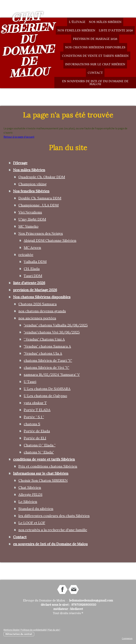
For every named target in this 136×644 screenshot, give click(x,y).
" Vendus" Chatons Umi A (44, 339)
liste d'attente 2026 (116, 30)
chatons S (32, 424)
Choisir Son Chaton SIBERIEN (43, 480)
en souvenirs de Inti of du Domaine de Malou (95, 83)
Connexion (127, 638)
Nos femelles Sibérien (76, 30)
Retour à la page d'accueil (19, 137)
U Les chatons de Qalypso (45, 396)
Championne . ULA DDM (39, 205)
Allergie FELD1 (30, 494)
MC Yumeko (28, 226)
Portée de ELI (35, 438)
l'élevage (77, 22)
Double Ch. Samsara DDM (40, 198)
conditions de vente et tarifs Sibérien (95, 56)
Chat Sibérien (30, 487)
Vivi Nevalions (30, 212)
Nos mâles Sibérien (105, 22)
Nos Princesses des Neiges (41, 233)
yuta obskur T (35, 403)
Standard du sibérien (36, 509)
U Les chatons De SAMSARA (47, 389)
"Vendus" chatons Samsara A (47, 346)
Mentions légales (11, 630)
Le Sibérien (28, 502)
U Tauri (30, 382)
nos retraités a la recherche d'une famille (53, 530)
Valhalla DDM (35, 262)
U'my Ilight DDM (32, 219)
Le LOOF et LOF (32, 523)
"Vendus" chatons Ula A (43, 353)
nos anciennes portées (37, 318)
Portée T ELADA (37, 410)
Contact (95, 73)
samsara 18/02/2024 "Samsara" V (52, 374)
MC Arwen (32, 247)
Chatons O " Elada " (40, 445)
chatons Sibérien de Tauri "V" (48, 360)
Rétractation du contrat (19, 634)
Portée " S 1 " (34, 417)
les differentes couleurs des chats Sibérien (54, 516)
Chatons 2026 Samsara (38, 304)
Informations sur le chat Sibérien (95, 64)
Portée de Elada (37, 431)
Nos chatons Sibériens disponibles (95, 47)
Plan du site (53, 630)
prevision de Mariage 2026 (95, 39)
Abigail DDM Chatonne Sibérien (50, 240)
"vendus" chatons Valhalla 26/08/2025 (56, 325)
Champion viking (32, 184)
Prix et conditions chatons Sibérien (48, 466)
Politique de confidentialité (34, 630)
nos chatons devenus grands (42, 311)
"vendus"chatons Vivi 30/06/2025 (52, 332)
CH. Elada (32, 269)
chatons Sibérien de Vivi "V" (46, 367)
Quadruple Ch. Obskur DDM (42, 177)
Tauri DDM (33, 276)
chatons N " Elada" (39, 452)
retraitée (26, 255)
